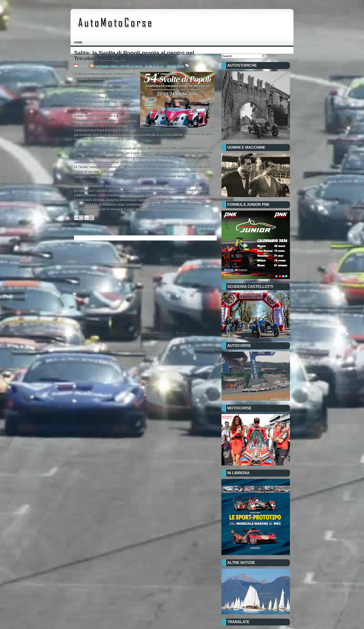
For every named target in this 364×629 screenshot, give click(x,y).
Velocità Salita (175, 66)
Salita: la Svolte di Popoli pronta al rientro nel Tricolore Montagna (134, 56)
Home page (145, 228)
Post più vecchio (206, 228)
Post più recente (85, 228)
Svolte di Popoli (155, 66)
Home (78, 43)
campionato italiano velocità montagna (119, 66)
